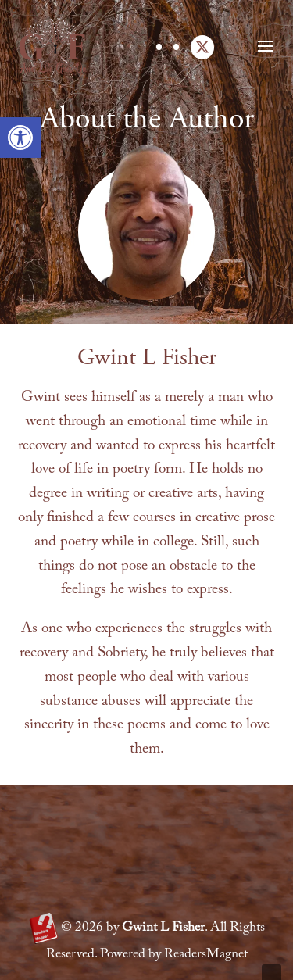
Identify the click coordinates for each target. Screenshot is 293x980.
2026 (82, 928)
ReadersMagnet (206, 955)
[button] (20, 138)
